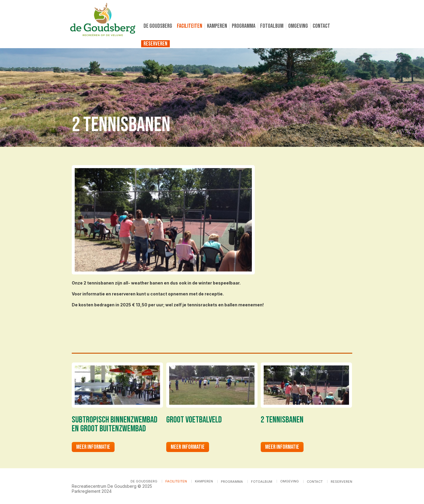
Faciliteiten (190, 26)
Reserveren (155, 44)
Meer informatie (93, 447)
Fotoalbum (272, 26)
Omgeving (298, 26)
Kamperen (217, 26)
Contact (321, 26)
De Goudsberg (158, 26)
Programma (244, 26)
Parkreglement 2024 (92, 491)
